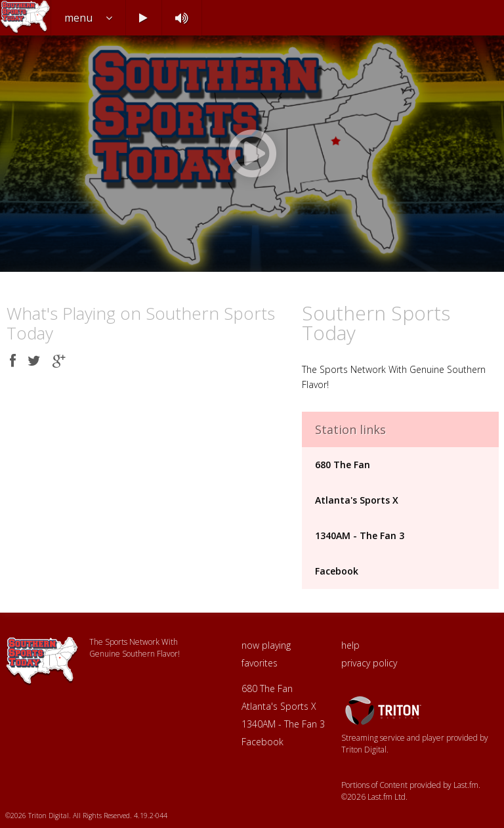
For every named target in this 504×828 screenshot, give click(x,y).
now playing (266, 645)
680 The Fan (343, 465)
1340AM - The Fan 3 (360, 535)
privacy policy (369, 663)
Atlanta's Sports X (357, 500)
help (350, 645)
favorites (260, 663)
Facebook (337, 571)
